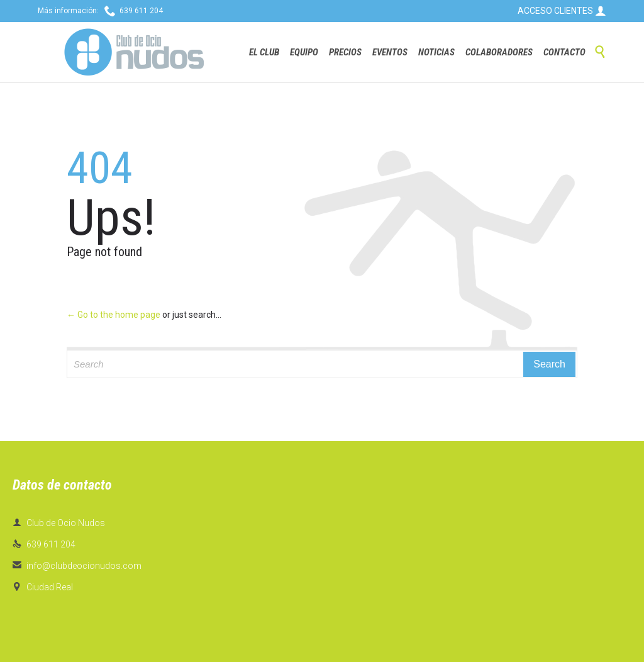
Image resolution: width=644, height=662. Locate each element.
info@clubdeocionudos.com (77, 566)
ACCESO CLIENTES (562, 11)
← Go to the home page (114, 315)
